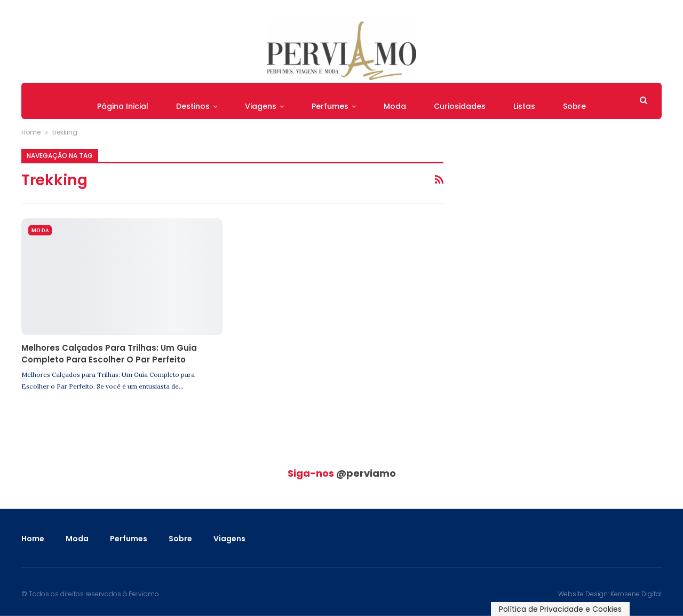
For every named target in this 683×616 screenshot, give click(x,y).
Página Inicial (123, 106)
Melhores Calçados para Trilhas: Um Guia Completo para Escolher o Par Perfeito (109, 354)
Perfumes (330, 106)
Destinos (193, 106)
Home (33, 539)
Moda (395, 106)
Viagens (261, 106)
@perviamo (366, 473)
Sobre (574, 106)
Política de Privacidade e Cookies (560, 609)
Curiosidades (460, 106)
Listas (524, 106)
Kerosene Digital (636, 594)
